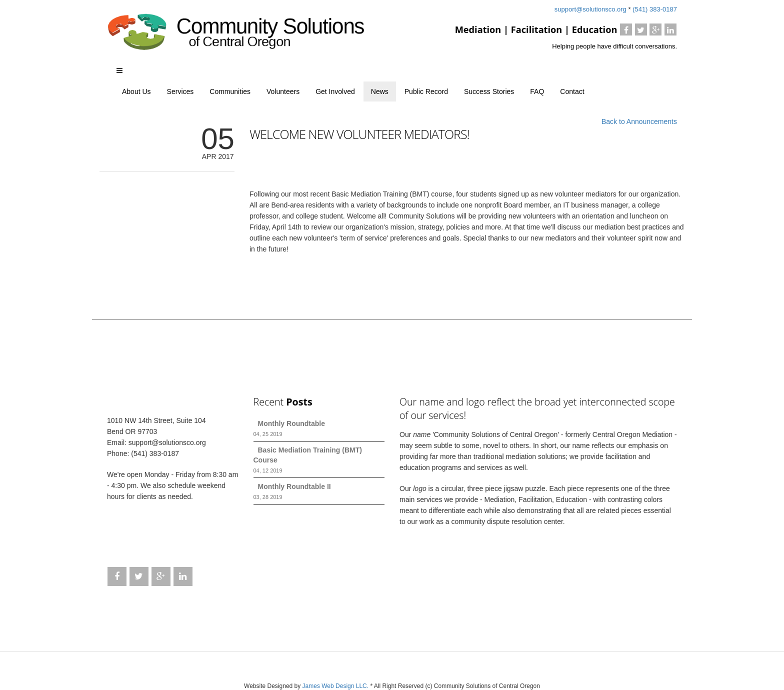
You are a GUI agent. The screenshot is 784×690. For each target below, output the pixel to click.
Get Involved (335, 91)
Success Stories (489, 91)
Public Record (426, 91)
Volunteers (283, 91)
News (380, 91)
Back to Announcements (639, 121)
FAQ (537, 91)
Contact (572, 91)
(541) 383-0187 (655, 9)
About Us (136, 91)
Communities (230, 91)
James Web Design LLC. (336, 686)
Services (180, 91)
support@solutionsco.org (591, 9)
